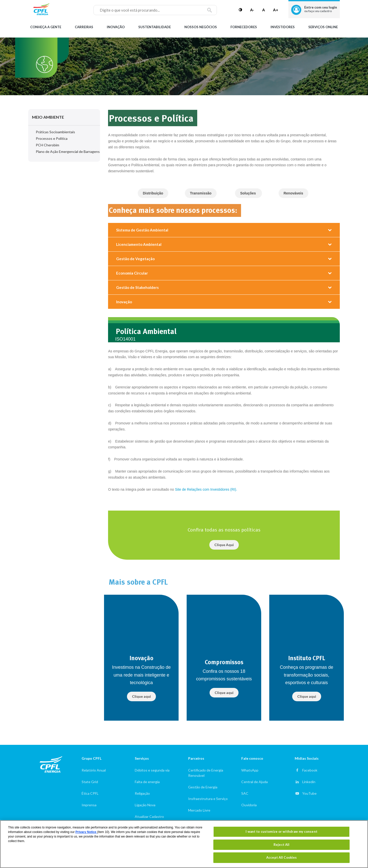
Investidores (283, 27)
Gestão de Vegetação (135, 259)
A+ (276, 10)
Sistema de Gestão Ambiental (142, 230)
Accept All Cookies (281, 857)
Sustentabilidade (155, 27)
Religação (142, 793)
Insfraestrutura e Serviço (208, 799)
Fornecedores (244, 27)
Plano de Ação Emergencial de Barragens (68, 152)
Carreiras (84, 27)
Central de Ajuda (255, 782)
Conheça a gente (46, 27)
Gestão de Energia (203, 787)
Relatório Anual (94, 770)
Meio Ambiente (48, 117)
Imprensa (89, 805)
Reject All (281, 845)
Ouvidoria (249, 805)
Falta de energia (147, 782)
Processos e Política (52, 138)
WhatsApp (250, 770)
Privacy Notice (86, 832)
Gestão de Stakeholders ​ (138, 287)
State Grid (90, 782)
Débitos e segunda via (152, 770)
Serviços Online (323, 27)
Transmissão (201, 193)
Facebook (310, 770)
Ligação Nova (145, 805)
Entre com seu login (321, 9)
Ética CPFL (90, 793)
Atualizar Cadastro (149, 816)
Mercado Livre (199, 810)
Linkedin (309, 782)
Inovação (116, 27)
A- (252, 10)
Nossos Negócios (201, 27)
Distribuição (153, 193)
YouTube (309, 793)
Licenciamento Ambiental (139, 244)
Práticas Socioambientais (55, 132)
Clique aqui (141, 696)
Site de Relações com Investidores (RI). (206, 489)
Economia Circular (132, 273)
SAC (245, 793)
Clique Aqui (224, 545)
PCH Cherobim (47, 145)
